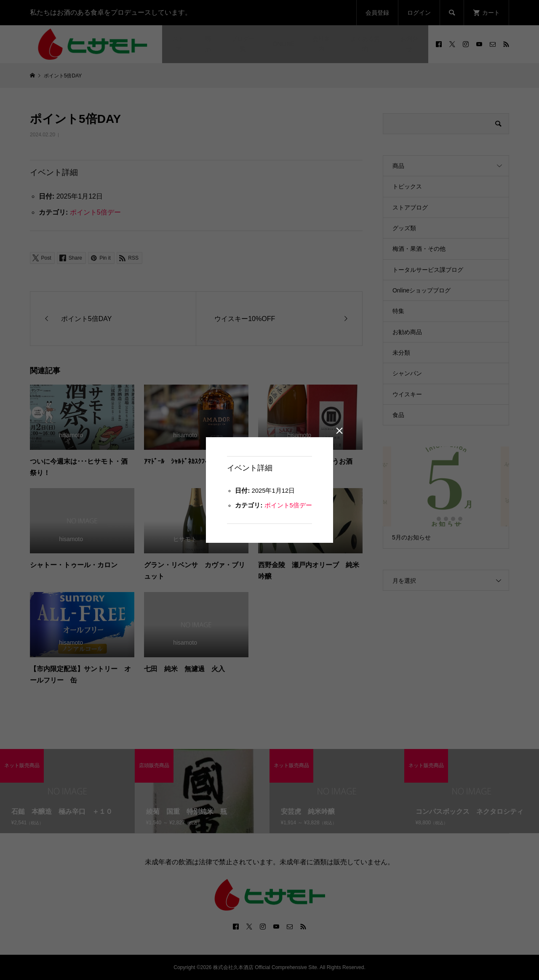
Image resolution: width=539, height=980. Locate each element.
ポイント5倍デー (290, 507)
